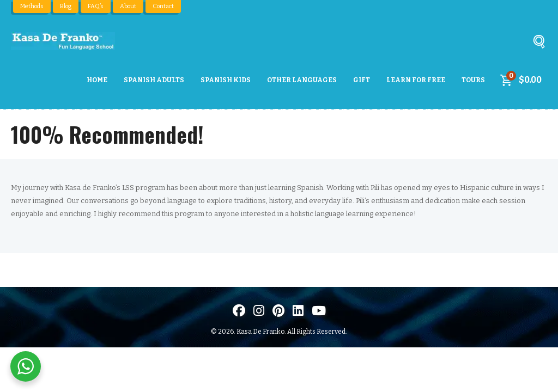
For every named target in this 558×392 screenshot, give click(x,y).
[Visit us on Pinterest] (278, 311)
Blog (65, 6)
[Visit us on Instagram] (259, 311)
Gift (362, 80)
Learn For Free (416, 80)
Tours (473, 80)
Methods (32, 6)
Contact (162, 6)
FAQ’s (95, 6)
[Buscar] (539, 44)
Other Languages (302, 80)
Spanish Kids (226, 80)
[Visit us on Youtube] (319, 311)
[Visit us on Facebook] (239, 311)
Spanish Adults (154, 80)
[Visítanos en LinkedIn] (298, 311)
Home (97, 80)
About (127, 6)
